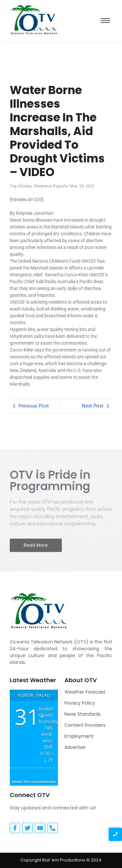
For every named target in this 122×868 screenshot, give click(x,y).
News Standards (82, 714)
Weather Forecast (85, 692)
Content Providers (85, 725)
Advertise (75, 747)
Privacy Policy (80, 703)
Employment (79, 736)
